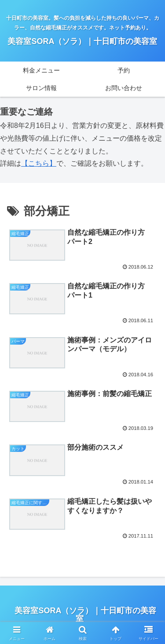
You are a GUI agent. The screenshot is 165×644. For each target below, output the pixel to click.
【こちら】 (39, 163)
